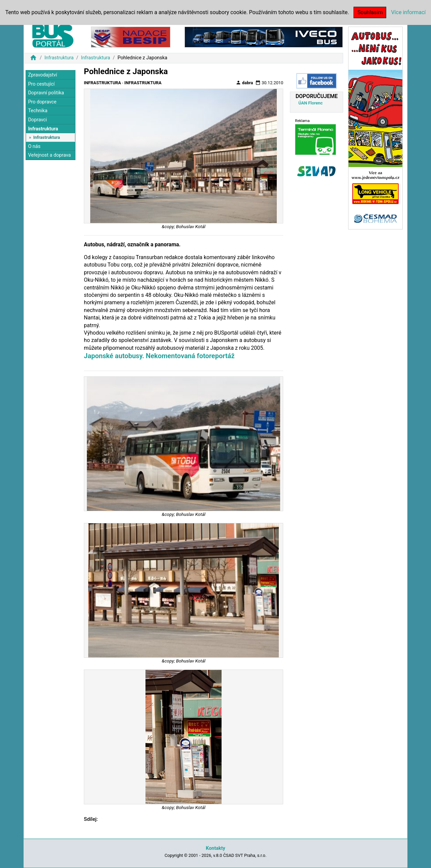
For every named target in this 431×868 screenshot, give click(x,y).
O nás (34, 146)
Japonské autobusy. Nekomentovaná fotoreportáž (159, 356)
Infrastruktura (59, 58)
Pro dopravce (42, 102)
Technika (38, 111)
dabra (244, 83)
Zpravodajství (42, 75)
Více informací (408, 12)
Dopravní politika (46, 93)
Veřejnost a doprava (49, 155)
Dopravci (37, 120)
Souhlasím (370, 12)
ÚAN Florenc (310, 103)
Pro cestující (41, 84)
